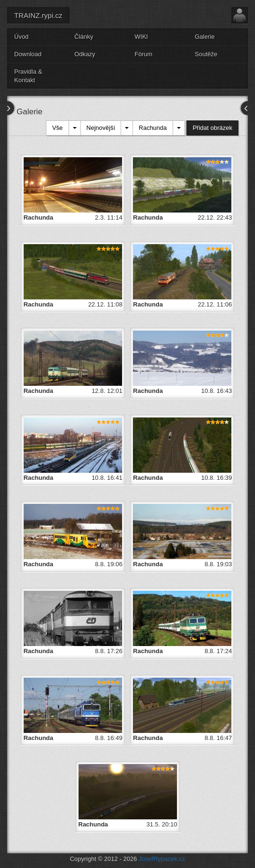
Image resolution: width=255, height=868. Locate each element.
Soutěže (206, 54)
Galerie (205, 37)
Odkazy (85, 54)
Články (84, 37)
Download (28, 54)
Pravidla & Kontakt (28, 76)
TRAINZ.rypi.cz (38, 15)
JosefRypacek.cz (162, 859)
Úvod (21, 37)
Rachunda (153, 128)
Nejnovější (101, 128)
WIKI (141, 37)
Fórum (144, 54)
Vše (57, 128)
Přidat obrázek (212, 128)
